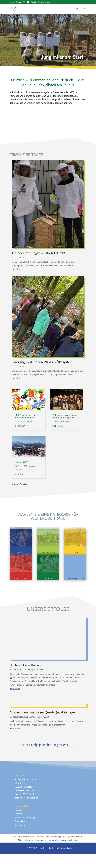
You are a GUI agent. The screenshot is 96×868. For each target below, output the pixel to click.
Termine (18, 859)
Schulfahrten (48, 552)
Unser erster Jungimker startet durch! (38, 253)
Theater (29, 421)
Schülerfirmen (21, 578)
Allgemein (33, 466)
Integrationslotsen (75, 578)
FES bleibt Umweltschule (25, 670)
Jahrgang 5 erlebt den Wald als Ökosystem (42, 362)
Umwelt (39, 674)
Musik (67, 421)
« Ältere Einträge (20, 484)
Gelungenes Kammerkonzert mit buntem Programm (66, 416)
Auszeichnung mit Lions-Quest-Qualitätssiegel (43, 762)
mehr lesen (17, 269)
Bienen (75, 552)
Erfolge (31, 674)
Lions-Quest (43, 766)
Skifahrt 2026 (21, 462)
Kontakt (18, 863)
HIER (71, 794)
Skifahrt (18, 470)
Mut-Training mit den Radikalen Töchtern (25, 416)
